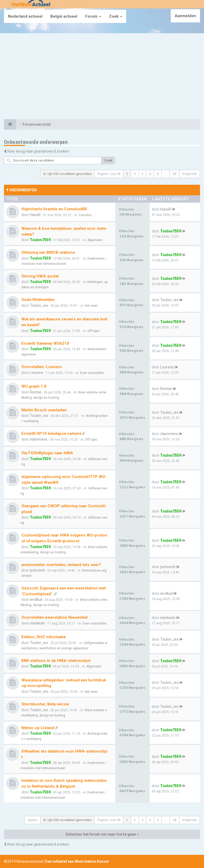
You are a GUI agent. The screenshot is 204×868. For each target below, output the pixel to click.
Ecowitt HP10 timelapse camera (51, 433)
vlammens (39, 439)
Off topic (94, 331)
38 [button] (174, 174)
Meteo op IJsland (38, 728)
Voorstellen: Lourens (42, 367)
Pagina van (109, 174)
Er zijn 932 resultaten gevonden (67, 174)
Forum (93, 16)
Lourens (37, 373)
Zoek (116, 16)
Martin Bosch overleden (44, 410)
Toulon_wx (39, 305)
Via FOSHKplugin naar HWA (47, 453)
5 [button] (158, 174)
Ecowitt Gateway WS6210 (45, 343)
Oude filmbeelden (38, 300)
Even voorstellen (92, 373)
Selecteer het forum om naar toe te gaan (102, 834)
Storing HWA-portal (40, 276)
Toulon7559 (40, 240)
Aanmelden (185, 16)
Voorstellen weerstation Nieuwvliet (54, 617)
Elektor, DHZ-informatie (44, 637)
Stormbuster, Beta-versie (45, 704)
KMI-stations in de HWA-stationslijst (56, 661)
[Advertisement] (102, 77)
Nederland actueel (25, 16)
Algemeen (95, 240)
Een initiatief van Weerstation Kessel (77, 861)
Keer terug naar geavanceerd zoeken (38, 151)
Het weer (91, 306)
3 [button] (142, 174)
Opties (32, 820)
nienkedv (37, 623)
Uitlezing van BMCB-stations (48, 252)
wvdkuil (36, 599)
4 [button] (150, 174)
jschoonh (37, 570)
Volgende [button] (189, 174)
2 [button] (135, 174)
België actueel (64, 16)
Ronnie (36, 392)
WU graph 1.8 (34, 386)
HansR (35, 215)
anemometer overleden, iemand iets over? (61, 565)
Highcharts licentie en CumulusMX (54, 209)
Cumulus (85, 215)
